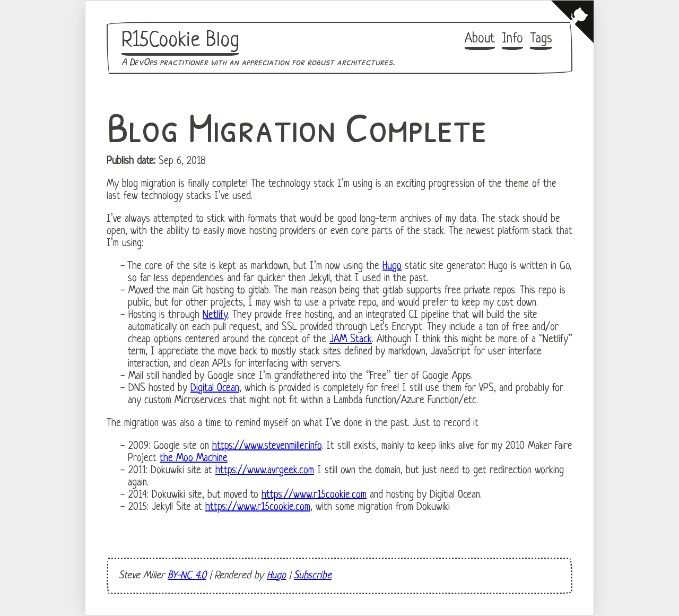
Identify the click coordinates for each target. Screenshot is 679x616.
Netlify (215, 315)
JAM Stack (351, 340)
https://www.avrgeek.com (265, 471)
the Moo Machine (194, 459)
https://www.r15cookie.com (314, 495)
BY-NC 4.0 (187, 576)
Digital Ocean (215, 389)
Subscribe (313, 576)
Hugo (392, 267)
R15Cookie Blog (180, 41)
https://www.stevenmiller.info (267, 446)
